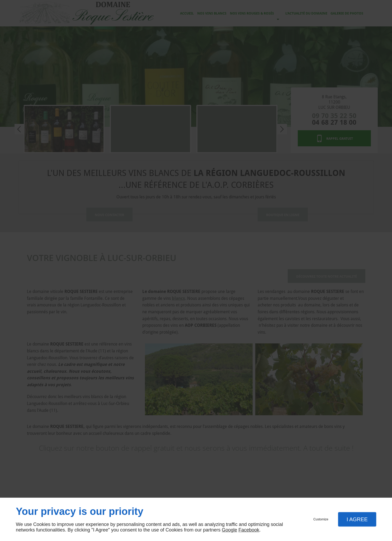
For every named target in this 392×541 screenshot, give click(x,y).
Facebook (249, 530)
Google (229, 530)
